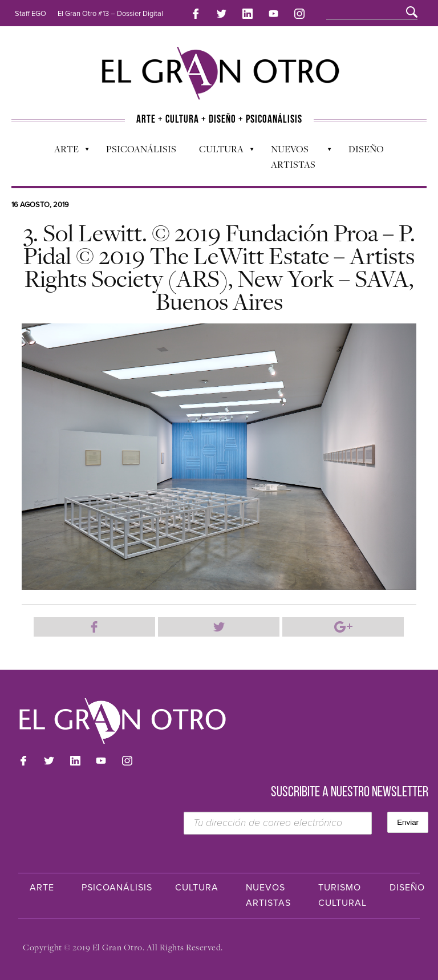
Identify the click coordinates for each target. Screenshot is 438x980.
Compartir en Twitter (219, 627)
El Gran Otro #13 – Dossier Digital (110, 14)
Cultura (221, 152)
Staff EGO (31, 14)
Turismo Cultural (342, 895)
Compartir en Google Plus (343, 627)
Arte (66, 152)
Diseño (366, 149)
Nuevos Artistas (296, 157)
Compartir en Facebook (94, 627)
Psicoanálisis (141, 149)
